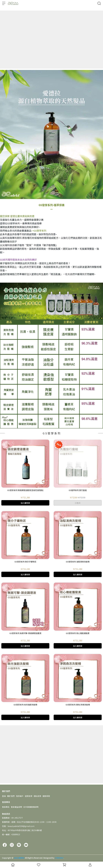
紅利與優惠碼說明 (31, 807)
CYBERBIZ (59, 858)
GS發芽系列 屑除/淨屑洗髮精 (78, 705)
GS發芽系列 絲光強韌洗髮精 (25, 705)
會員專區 (6, 807)
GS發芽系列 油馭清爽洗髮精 (78, 562)
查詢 (4, 796)
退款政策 (29, 796)
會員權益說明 (16, 807)
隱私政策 (37, 796)
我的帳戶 (20, 796)
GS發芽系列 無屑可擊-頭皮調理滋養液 (25, 633)
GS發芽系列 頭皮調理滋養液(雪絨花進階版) (25, 490)
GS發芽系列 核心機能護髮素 (78, 633)
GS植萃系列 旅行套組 (78, 490)
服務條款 (46, 796)
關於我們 (11, 796)
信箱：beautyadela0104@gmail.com (18, 826)
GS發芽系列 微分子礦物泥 (25, 562)
